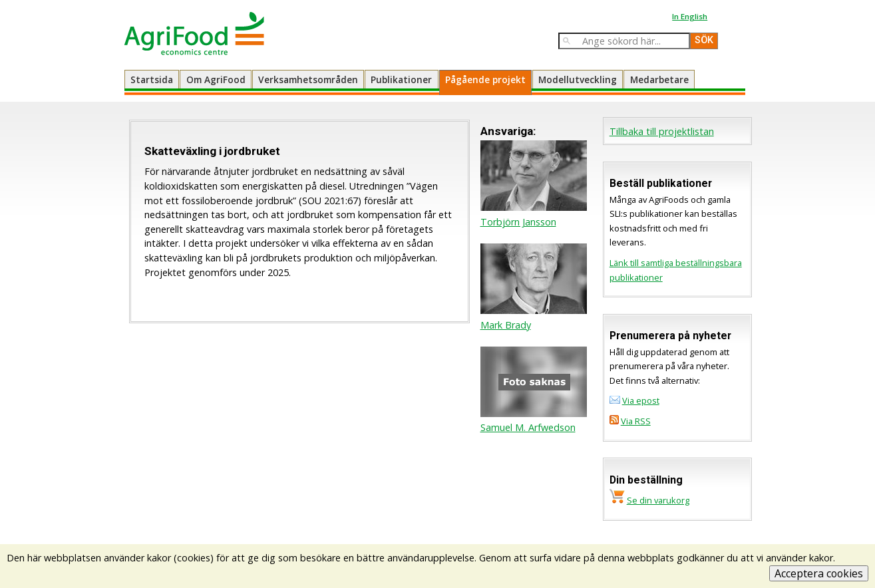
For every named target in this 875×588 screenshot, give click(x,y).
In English (690, 16)
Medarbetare (659, 79)
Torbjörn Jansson (518, 222)
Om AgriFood (216, 79)
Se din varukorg (658, 500)
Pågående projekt (485, 79)
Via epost (641, 400)
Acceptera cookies (819, 573)
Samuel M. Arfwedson (528, 427)
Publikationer (401, 79)
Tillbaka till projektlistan (662, 131)
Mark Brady (506, 325)
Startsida (152, 79)
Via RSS (636, 421)
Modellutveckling (578, 79)
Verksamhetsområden (308, 79)
